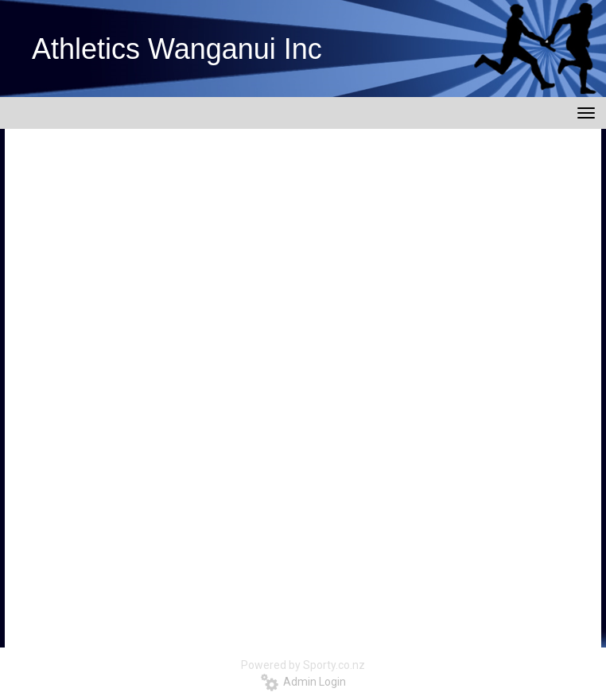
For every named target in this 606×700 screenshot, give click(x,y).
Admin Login (303, 682)
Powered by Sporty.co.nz (303, 665)
